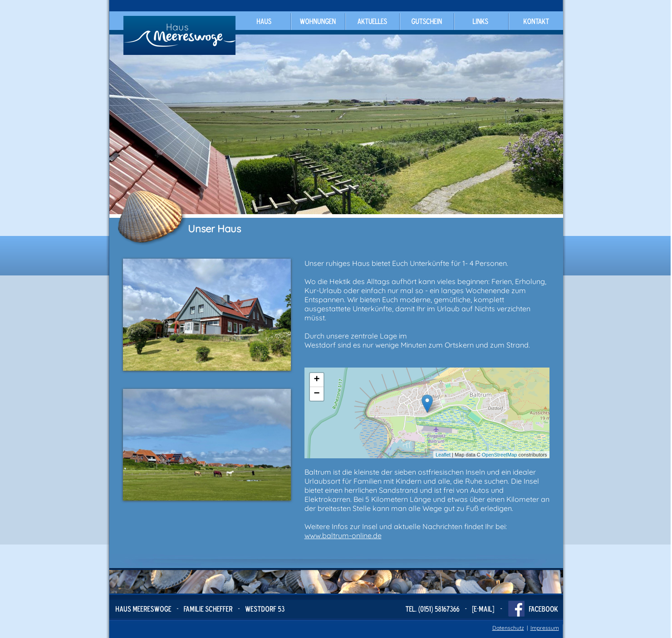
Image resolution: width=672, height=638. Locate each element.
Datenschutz (508, 628)
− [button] (316, 394)
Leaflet (443, 455)
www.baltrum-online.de (343, 535)
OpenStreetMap (500, 455)
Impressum (545, 628)
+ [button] (316, 380)
